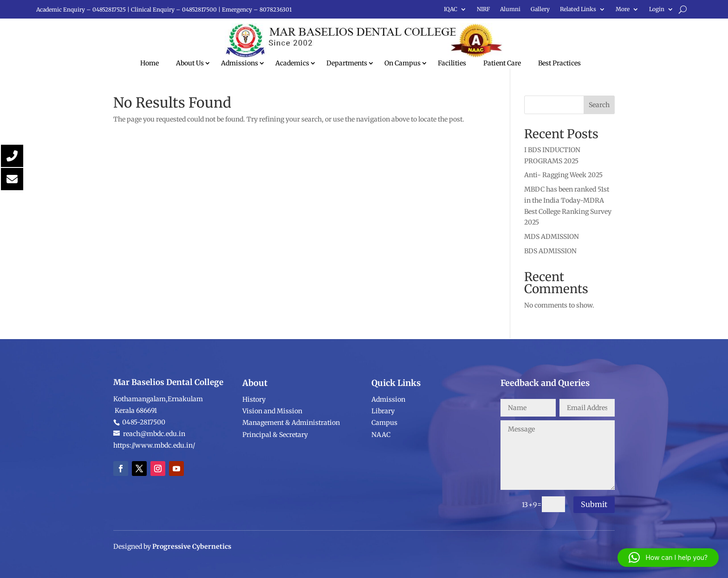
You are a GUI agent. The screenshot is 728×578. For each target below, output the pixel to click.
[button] (668, 558)
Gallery (540, 9)
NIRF (483, 9)
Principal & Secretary (276, 473)
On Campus (403, 63)
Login (657, 9)
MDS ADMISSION (552, 237)
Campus (384, 461)
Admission (388, 437)
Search (599, 105)
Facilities (452, 63)
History (254, 437)
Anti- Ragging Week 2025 (563, 175)
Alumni (510, 9)
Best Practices (559, 63)
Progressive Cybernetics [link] (192, 556)
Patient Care (502, 63)
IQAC (451, 9)
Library (383, 449)
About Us (190, 63)
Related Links (578, 9)
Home (149, 63)
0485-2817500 (143, 469)
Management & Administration (291, 461)
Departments (347, 63)
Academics (292, 63)
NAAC (381, 473)
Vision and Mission (272, 449)
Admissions (240, 63)
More (623, 9)
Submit (594, 504)
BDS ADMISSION (550, 251)
